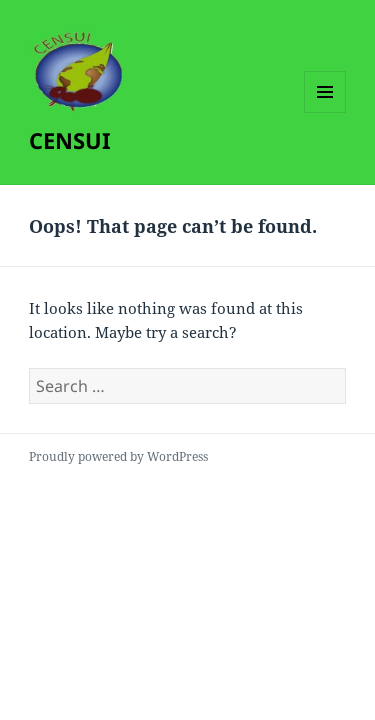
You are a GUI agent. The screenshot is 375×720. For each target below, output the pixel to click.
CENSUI (70, 140)
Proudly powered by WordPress (118, 456)
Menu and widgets (325, 112)
